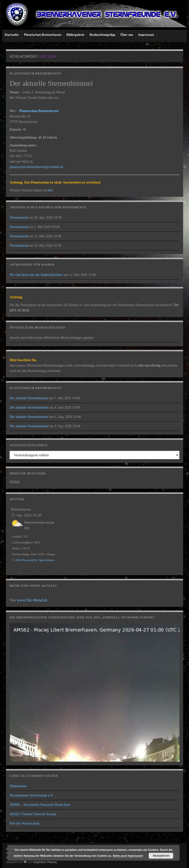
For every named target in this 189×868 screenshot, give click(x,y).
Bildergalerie (75, 35)
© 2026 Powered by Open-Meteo (33, 560)
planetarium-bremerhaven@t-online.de (36, 167)
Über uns (127, 35)
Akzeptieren (161, 856)
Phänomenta (18, 786)
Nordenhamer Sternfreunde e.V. (31, 795)
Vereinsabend (19, 218)
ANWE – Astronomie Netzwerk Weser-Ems (40, 805)
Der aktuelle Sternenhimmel (29, 398)
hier (50, 190)
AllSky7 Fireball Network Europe (33, 814)
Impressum (146, 35)
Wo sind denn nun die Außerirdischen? (36, 275)
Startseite (12, 35)
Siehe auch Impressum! (128, 856)
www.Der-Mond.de (32, 600)
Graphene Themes (45, 862)
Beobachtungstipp (102, 35)
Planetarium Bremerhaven (43, 35)
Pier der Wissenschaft (24, 823)
